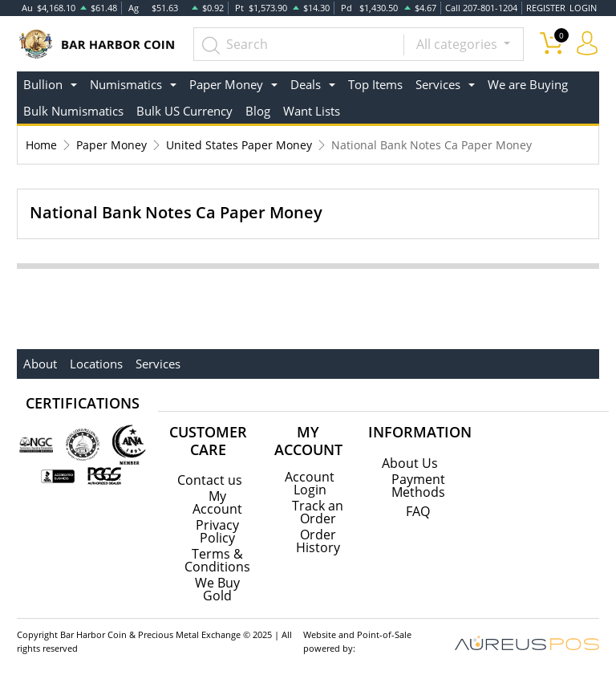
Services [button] (438, 84)
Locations (96, 364)
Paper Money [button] (226, 84)
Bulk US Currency (184, 111)
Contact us (210, 480)
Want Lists (312, 111)
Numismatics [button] (126, 84)
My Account (217, 502)
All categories (458, 44)
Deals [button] (306, 84)
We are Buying (528, 84)
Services (158, 364)
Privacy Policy (217, 531)
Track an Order (318, 512)
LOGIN (583, 8)
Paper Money (111, 145)
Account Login (310, 483)
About (40, 364)
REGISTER (546, 8)
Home (41, 145)
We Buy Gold (217, 589)
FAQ (418, 511)
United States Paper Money (239, 145)
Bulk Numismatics (73, 111)
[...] (299, 44)
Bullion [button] (43, 84)
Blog (258, 111)
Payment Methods (418, 486)
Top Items (375, 84)
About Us (410, 463)
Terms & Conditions (217, 560)
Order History (318, 541)
